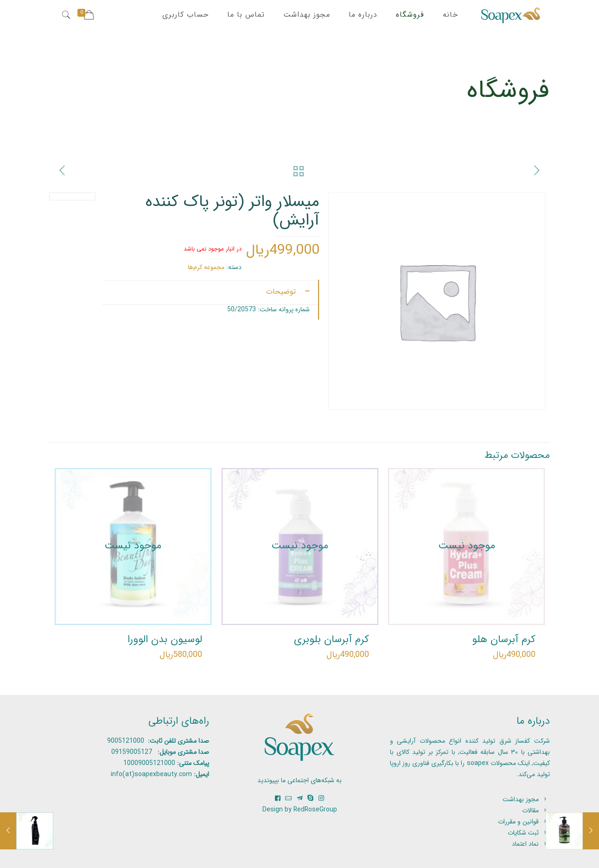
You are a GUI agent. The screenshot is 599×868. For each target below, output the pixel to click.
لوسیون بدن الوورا (165, 639)
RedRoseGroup (315, 810)
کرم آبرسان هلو (504, 639)
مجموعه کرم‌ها (206, 267)
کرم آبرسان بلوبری (331, 639)
